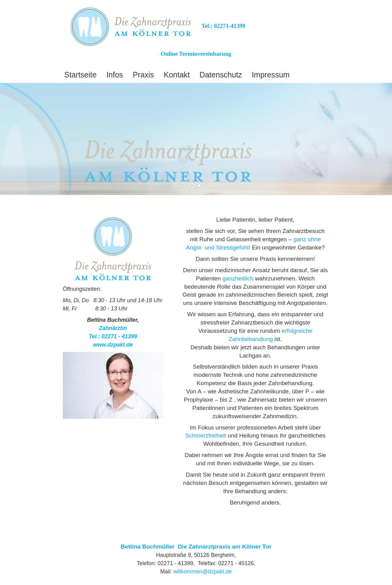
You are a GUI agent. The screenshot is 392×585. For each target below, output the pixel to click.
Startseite (80, 75)
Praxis (143, 75)
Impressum (271, 75)
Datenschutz (221, 75)
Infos (115, 75)
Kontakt (177, 75)
